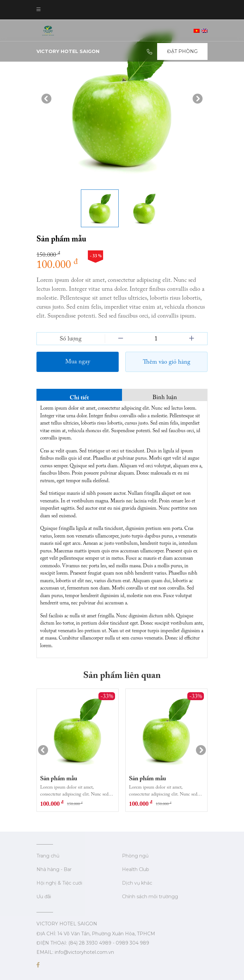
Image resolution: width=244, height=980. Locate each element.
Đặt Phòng (182, 51)
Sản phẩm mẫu (59, 778)
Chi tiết (79, 397)
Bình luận (165, 397)
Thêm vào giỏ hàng (167, 362)
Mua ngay (78, 361)
